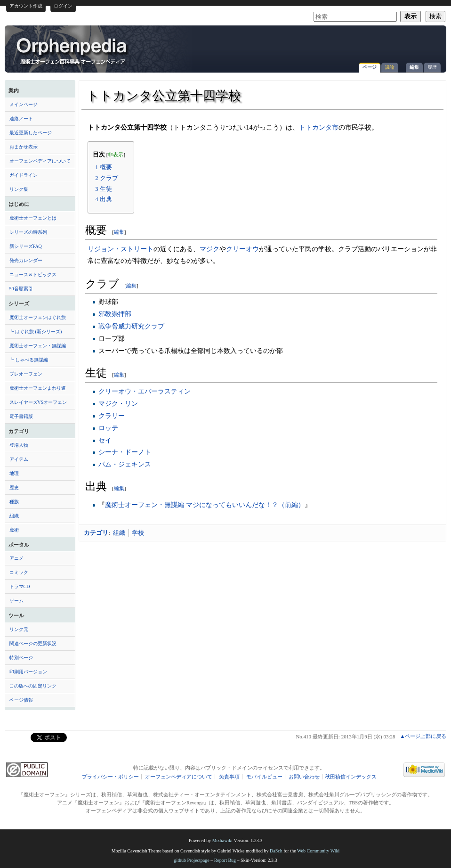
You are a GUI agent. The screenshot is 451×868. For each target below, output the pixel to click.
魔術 (14, 530)
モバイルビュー (264, 777)
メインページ (24, 104)
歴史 (14, 487)
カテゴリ (96, 533)
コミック (19, 572)
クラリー (112, 416)
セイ (105, 440)
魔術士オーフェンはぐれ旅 (38, 317)
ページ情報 (21, 700)
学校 (138, 533)
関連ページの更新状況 (33, 643)
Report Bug (225, 860)
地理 (14, 473)
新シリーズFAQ (26, 246)
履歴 (432, 67)
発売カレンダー (26, 260)
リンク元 (19, 629)
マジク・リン (118, 403)
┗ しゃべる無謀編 (29, 360)
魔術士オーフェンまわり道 (38, 388)
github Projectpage (191, 860)
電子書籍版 (21, 416)
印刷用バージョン (28, 672)
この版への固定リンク (33, 686)
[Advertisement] (331, 44)
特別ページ (21, 658)
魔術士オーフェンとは (33, 218)
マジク (209, 249)
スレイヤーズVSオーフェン (38, 402)
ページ (370, 67)
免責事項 (229, 777)
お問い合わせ (304, 777)
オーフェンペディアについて (40, 161)
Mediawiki (222, 840)
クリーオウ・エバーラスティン (145, 391)
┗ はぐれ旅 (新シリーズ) (36, 332)
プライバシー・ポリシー (110, 777)
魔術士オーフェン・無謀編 (38, 346)
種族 (14, 502)
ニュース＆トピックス (33, 274)
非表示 (116, 155)
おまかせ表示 (24, 147)
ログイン (63, 6)
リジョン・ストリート (121, 249)
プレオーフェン (26, 374)
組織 (14, 516)
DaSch (276, 851)
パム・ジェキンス (125, 464)
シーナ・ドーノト (125, 452)
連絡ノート (21, 119)
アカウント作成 (26, 6)
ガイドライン (24, 175)
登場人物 (19, 445)
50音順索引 (21, 289)
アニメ (16, 558)
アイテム (19, 459)
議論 (390, 67)
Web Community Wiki (318, 851)
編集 (414, 67)
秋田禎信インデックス (351, 777)
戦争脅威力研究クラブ (131, 326)
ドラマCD (20, 586)
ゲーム (16, 601)
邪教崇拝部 (115, 314)
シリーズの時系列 (28, 232)
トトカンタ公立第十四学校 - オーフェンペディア (72, 50)
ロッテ (108, 428)
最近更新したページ (31, 133)
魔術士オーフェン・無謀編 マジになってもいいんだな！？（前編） (205, 505)
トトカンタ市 (319, 127)
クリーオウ (242, 249)
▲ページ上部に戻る (423, 736)
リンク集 (19, 189)
